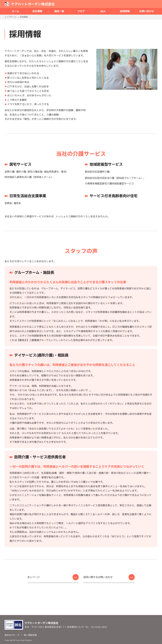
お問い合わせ (147, 11)
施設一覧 (59, 11)
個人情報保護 (30, 635)
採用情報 (125, 11)
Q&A (103, 11)
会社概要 (37, 11)
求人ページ (33, 577)
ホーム (16, 11)
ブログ (81, 11)
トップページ (11, 17)
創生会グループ (12, 635)
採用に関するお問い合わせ (98, 577)
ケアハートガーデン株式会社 (30, 4)
